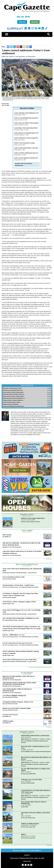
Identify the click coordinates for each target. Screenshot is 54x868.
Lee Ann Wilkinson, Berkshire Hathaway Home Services (35, 742)
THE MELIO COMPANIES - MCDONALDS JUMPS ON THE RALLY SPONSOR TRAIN (21, 544)
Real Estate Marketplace (27, 565)
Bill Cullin (26, 807)
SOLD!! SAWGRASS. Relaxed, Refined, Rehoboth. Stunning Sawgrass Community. (21, 652)
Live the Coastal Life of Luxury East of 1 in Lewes (18, 643)
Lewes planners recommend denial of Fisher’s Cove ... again (32, 133)
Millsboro (23, 761)
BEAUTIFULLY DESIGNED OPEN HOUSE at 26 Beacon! (36, 758)
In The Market (27, 673)
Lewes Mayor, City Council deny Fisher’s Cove (28, 128)
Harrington (24, 750)
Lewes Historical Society (11, 697)
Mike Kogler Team (9, 604)
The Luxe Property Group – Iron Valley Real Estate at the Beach (21, 587)
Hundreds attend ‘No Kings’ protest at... (14, 394)
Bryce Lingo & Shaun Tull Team (31, 522)
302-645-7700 (27, 861)
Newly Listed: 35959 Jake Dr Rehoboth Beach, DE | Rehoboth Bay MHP (22, 570)
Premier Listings (27, 732)
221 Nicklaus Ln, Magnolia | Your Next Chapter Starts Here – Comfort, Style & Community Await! (21, 594)
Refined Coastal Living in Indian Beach (33, 518)
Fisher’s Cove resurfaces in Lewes (25, 143)
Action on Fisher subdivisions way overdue (27, 153)
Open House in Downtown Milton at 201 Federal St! (36, 813)
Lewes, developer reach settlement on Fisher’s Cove (30, 113)
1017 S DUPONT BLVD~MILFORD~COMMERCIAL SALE (21, 618)
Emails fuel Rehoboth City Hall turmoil (13, 406)
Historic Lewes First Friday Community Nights (17, 708)
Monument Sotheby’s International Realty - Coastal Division (20, 573)
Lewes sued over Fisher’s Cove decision (26, 123)
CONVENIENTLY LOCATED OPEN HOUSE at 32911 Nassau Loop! (36, 791)
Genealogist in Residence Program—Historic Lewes (18, 702)
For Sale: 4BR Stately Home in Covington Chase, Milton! (36, 769)
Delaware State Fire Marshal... (11, 404)
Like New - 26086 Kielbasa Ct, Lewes (14, 635)
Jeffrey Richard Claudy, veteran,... (12, 402)
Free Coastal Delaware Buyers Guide (14, 577)
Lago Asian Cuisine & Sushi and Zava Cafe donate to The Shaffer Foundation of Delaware (22, 552)
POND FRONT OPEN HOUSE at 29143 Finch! (35, 736)
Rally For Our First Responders (13, 547)
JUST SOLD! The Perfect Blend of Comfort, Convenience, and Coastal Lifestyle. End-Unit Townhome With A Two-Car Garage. (22, 628)
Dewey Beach (24, 520)
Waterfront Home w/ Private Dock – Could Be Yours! (18, 585)
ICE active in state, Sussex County (12, 388)
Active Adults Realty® (10, 579)
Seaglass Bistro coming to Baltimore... (14, 400)
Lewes (23, 781)
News (41, 667)
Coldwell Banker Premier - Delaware (14, 620)
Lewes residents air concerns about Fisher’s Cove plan (31, 138)
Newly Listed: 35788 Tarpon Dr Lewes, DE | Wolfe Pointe (20, 660)
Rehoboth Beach (25, 825)
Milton (23, 737)
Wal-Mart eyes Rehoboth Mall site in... (13, 390)
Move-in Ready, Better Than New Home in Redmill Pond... (34, 803)
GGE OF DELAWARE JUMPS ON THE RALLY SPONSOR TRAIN (17, 690)
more (48, 727)
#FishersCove (19, 165)
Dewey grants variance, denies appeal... (14, 396)
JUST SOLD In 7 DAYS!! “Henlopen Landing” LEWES (19, 602)
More (48, 559)
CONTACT (27, 855)
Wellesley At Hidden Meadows (30, 824)
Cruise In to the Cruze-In (10, 715)
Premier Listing (27, 515)
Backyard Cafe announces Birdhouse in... (14, 398)
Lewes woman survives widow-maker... (14, 392)
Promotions (33, 667)
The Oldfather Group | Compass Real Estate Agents (37, 751)
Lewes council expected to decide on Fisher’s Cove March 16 (33, 158)
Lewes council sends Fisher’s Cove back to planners (30, 148)
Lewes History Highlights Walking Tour (14, 696)
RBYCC (24, 834)
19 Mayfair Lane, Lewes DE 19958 (31, 780)
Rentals (47, 667)
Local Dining (27, 531)
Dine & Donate (7, 535)
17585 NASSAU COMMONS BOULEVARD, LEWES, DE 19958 (27, 858)
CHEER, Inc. (8, 537)
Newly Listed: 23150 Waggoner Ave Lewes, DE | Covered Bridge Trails (22, 611)
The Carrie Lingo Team (29, 827)
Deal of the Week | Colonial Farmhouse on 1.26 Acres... (35, 747)
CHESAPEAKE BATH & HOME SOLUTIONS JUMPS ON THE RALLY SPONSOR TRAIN (19, 684)
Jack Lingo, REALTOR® (29, 774)
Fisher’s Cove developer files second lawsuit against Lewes (32, 118)
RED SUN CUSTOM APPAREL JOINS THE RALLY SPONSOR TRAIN (19, 677)
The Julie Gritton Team (29, 818)
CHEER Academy (8, 721)
